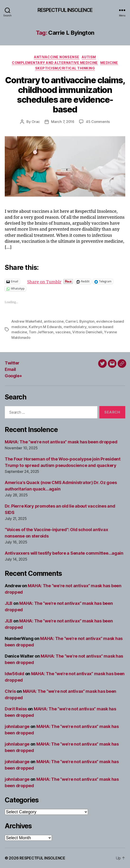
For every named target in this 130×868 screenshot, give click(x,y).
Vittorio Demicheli (87, 332)
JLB (9, 603)
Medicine (109, 63)
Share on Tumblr (60, 281)
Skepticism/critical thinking (65, 68)
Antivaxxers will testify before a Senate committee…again (64, 553)
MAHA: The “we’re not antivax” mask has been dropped (61, 442)
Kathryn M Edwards (45, 327)
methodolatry (75, 327)
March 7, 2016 (63, 122)
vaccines (63, 332)
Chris (10, 691)
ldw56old (14, 674)
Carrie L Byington (80, 321)
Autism (89, 57)
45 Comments (98, 122)
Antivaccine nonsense (57, 57)
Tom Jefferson (41, 332)
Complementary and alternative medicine (55, 63)
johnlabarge (17, 726)
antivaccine (54, 321)
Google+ (13, 376)
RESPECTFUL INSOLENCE (65, 10)
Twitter (12, 363)
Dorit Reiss (16, 709)
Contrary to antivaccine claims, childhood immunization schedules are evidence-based (65, 95)
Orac (36, 122)
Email (10, 369)
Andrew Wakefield (27, 321)
